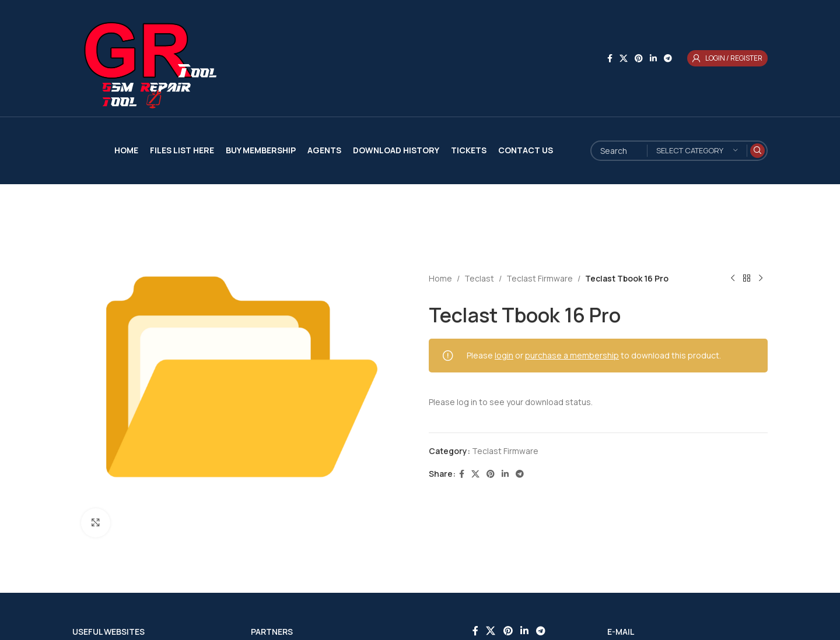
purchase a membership (572, 355)
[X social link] (624, 59)
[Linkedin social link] (653, 59)
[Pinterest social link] (639, 59)
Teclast (479, 278)
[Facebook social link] (610, 59)
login (504, 355)
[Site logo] (145, 57)
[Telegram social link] (668, 59)
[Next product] (761, 279)
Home (440, 278)
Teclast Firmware (540, 278)
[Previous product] (733, 279)
